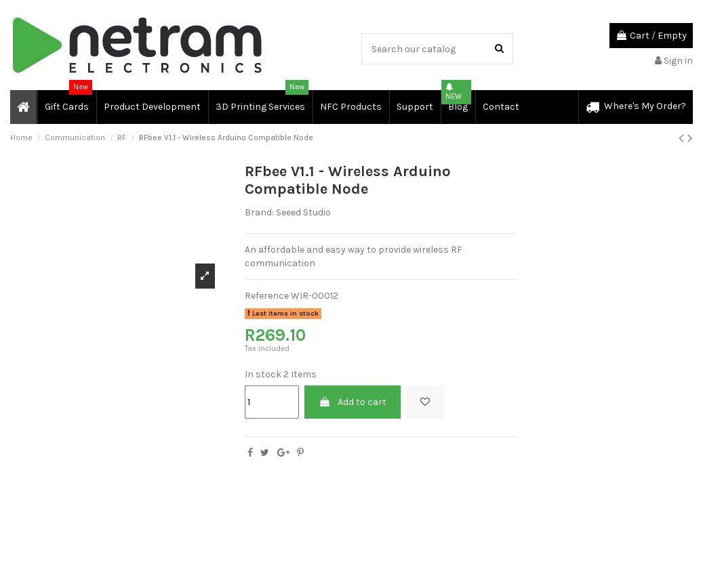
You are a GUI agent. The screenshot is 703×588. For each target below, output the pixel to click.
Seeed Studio (303, 212)
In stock (263, 374)
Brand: (259, 212)
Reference (267, 296)
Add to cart (353, 402)
